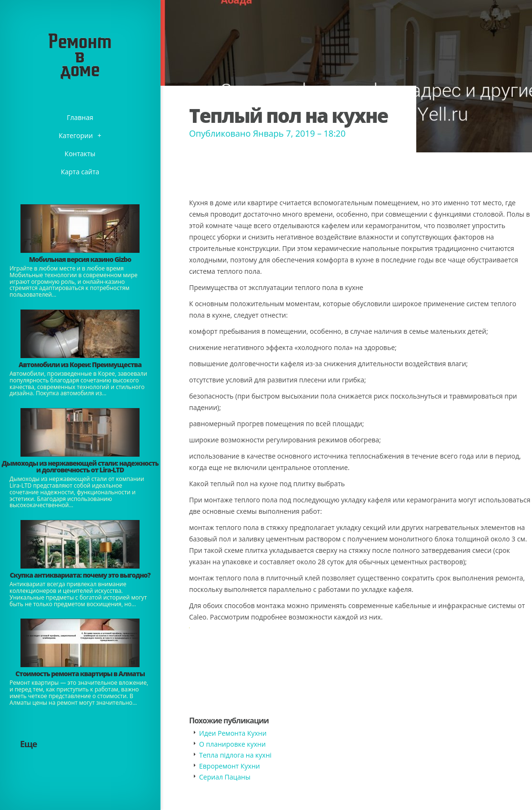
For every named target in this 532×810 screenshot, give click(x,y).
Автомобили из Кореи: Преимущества (80, 365)
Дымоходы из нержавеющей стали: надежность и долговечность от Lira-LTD (80, 466)
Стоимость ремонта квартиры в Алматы (80, 674)
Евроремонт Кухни (230, 766)
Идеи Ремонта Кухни (233, 733)
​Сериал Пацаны (225, 777)
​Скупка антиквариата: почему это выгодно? (80, 575)
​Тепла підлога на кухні (235, 755)
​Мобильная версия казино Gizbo (80, 259)
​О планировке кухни (232, 744)
